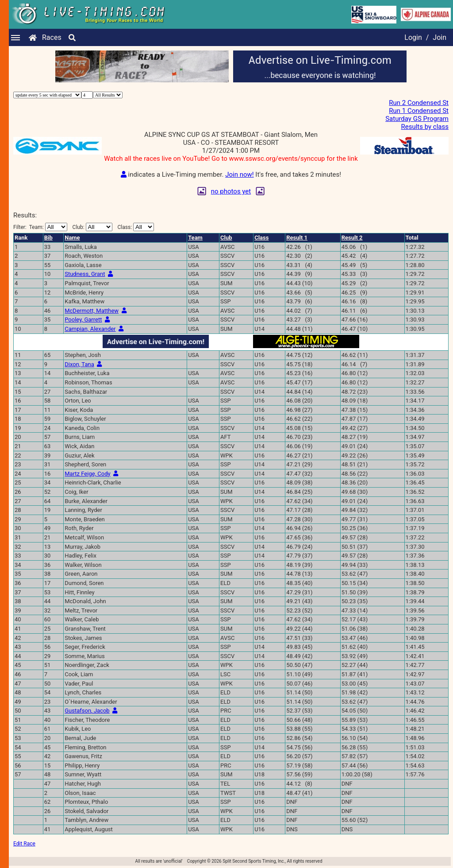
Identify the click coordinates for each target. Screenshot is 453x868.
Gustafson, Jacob (87, 711)
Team (195, 238)
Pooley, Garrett (83, 320)
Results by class (425, 127)
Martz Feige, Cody (88, 474)
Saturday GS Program (417, 119)
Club (226, 238)
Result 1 (297, 238)
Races (52, 37)
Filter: (40, 227)
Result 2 (352, 238)
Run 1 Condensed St (419, 111)
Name (72, 238)
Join (440, 37)
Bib (48, 238)
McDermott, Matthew (92, 311)
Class (261, 238)
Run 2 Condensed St (419, 103)
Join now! (239, 174)
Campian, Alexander (90, 329)
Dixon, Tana (79, 364)
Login (413, 37)
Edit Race (24, 844)
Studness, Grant (85, 274)
